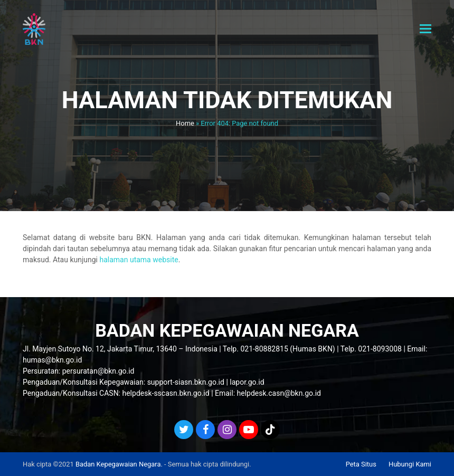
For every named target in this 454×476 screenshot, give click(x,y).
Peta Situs (361, 464)
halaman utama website (139, 260)
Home (185, 123)
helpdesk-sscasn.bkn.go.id (165, 393)
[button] (425, 29)
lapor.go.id (247, 382)
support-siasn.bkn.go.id (186, 382)
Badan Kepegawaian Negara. (119, 464)
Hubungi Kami (410, 464)
